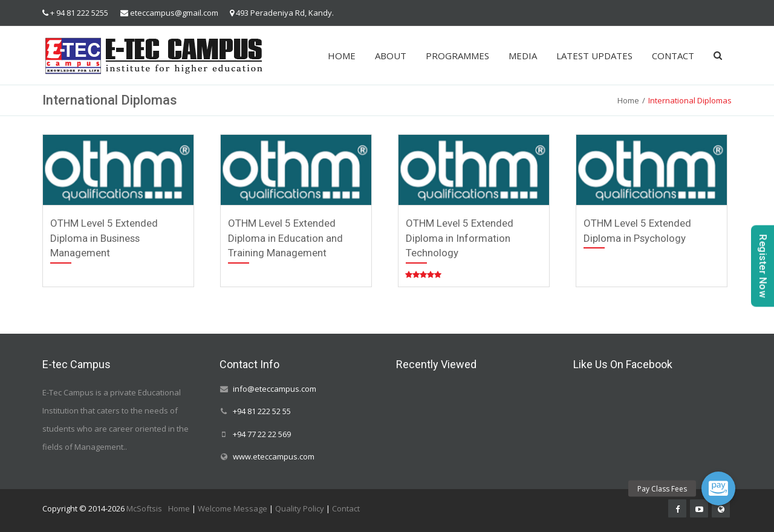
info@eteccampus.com (275, 389)
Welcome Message (233, 508)
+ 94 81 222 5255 (79, 13)
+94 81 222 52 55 (262, 412)
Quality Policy (300, 508)
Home (628, 100)
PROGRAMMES (457, 56)
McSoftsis (144, 508)
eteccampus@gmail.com (174, 13)
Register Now (763, 266)
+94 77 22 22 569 (262, 434)
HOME (342, 56)
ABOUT (391, 56)
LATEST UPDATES (594, 56)
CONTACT (673, 56)
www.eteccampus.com (274, 456)
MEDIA (523, 56)
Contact (346, 508)
